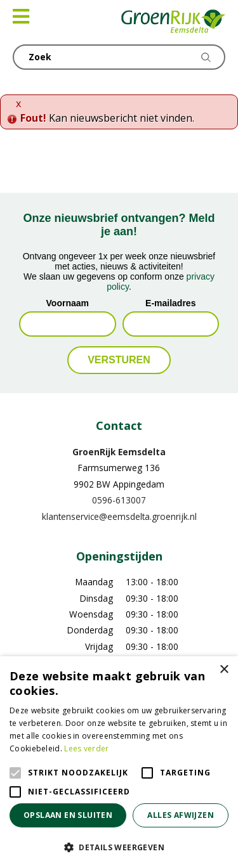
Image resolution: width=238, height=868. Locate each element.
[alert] (119, 762)
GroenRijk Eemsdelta (119, 452)
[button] (119, 847)
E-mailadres (170, 303)
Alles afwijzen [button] (181, 815)
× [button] (224, 670)
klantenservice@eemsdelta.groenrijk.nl (119, 516)
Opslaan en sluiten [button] (68, 815)
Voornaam (68, 303)
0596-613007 (119, 500)
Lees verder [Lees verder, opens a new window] (86, 748)
